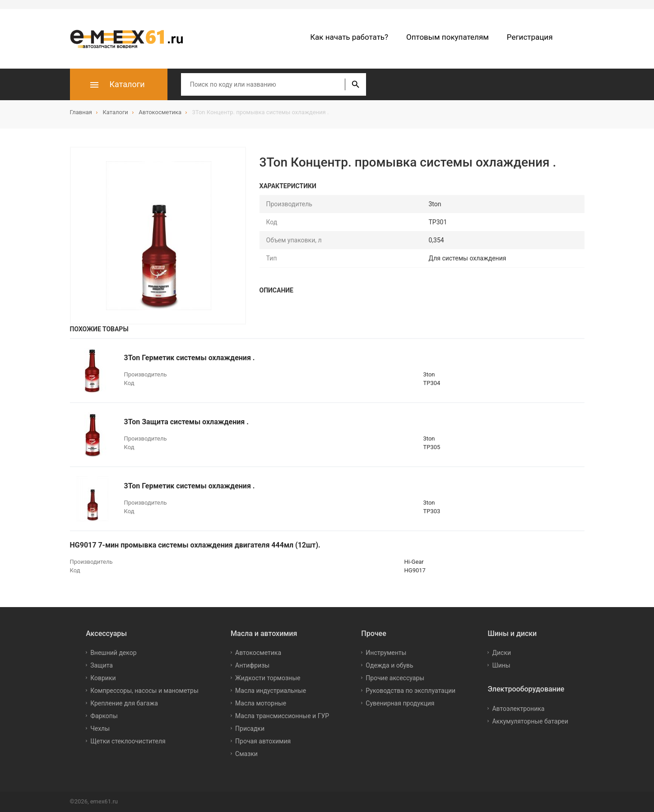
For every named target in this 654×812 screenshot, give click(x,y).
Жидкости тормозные (268, 678)
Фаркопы (104, 716)
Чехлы (100, 728)
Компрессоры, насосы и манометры (144, 691)
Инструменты (386, 653)
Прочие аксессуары (395, 678)
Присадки (250, 728)
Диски (501, 653)
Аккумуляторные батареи (530, 721)
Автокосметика (258, 653)
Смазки (246, 754)
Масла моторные (261, 703)
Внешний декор (113, 653)
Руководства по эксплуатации (410, 691)
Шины (501, 665)
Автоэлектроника (518, 709)
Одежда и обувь (389, 665)
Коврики (103, 678)
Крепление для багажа (124, 703)
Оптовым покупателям (448, 37)
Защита (102, 665)
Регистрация (530, 37)
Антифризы (252, 665)
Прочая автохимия (263, 741)
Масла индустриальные (271, 691)
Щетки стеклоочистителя (128, 741)
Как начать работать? (349, 37)
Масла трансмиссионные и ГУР (282, 716)
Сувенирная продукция (400, 703)
